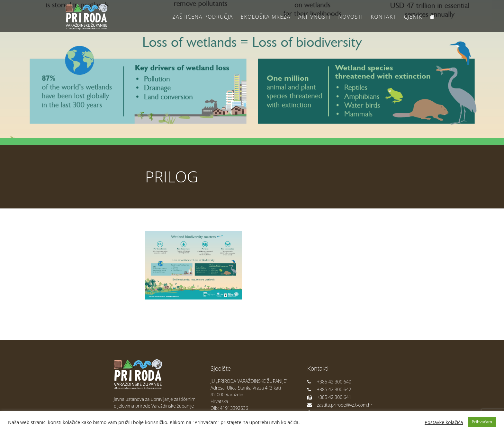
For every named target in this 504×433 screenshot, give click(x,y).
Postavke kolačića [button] (444, 422)
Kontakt (383, 17)
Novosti (351, 17)
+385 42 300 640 (329, 382)
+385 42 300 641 (329, 397)
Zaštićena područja (203, 17)
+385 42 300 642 (329, 389)
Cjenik (413, 17)
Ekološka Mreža (266, 17)
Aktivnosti (314, 17)
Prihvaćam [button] (482, 422)
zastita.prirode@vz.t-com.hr (340, 405)
